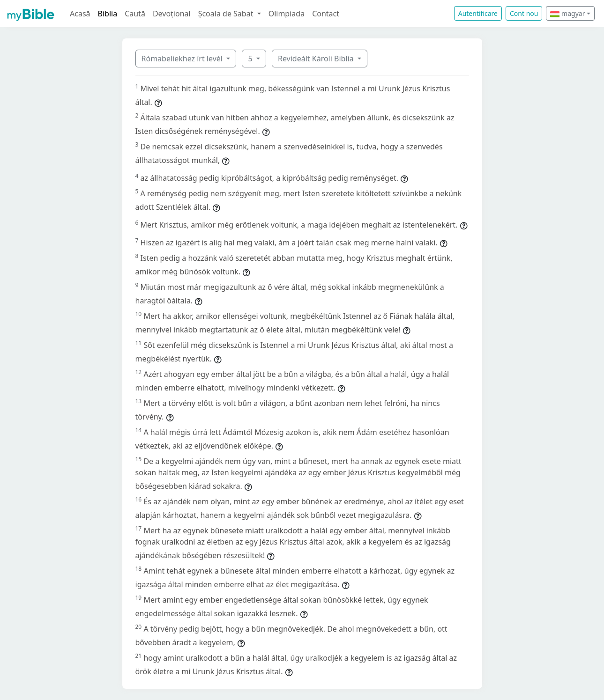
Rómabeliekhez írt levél (183, 59)
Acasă (80, 14)
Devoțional (172, 14)
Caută (135, 14)
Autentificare (478, 13)
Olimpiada (287, 14)
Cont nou (524, 13)
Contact (326, 14)
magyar (567, 13)
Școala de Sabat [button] (227, 14)
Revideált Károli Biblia (317, 59)
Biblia (108, 14)
